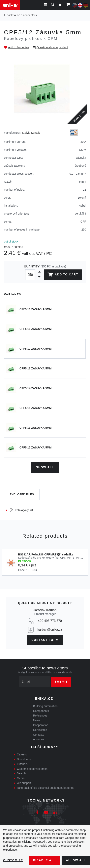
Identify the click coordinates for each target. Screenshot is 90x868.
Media (21, 778)
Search (21, 773)
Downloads (24, 759)
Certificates (40, 730)
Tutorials (22, 764)
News (37, 720)
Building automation (45, 706)
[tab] (22, 495)
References (40, 716)
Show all (45, 467)
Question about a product (52, 47)
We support (24, 783)
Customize (13, 860)
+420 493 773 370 (49, 621)
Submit (61, 682)
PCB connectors (27, 15)
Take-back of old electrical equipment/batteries (45, 788)
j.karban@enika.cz (49, 630)
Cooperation (41, 725)
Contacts (39, 735)
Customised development (33, 769)
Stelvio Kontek (31, 133)
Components (41, 711)
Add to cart (63, 275)
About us (39, 739)
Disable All (44, 860)
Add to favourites (19, 47)
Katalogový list (21, 510)
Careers (22, 754)
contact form (45, 640)
